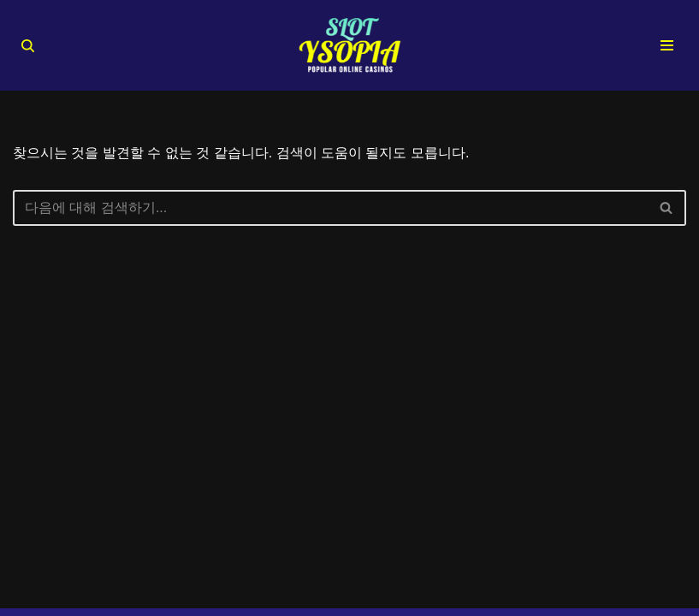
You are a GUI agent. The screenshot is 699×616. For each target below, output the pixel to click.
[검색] (28, 46)
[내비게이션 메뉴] (667, 45)
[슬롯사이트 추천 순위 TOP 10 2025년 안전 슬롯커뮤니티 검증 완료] (350, 45)
